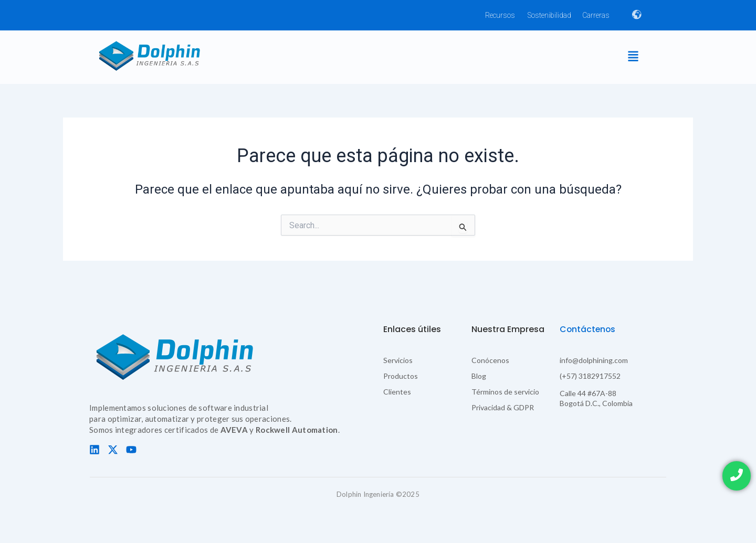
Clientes (397, 392)
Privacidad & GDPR (503, 407)
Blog (479, 376)
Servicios (398, 360)
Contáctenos (588, 329)
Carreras (596, 15)
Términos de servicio (505, 392)
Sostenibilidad (549, 15)
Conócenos (490, 360)
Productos (401, 376)
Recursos (500, 15)
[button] (633, 57)
